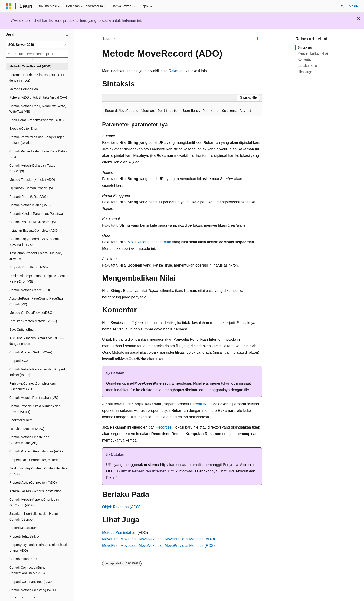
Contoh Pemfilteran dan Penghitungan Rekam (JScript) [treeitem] (37, 140)
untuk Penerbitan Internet (143, 471)
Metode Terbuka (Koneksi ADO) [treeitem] (32, 180)
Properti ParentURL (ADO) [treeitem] (28, 197)
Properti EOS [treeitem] (19, 361)
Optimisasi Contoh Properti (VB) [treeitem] (32, 188)
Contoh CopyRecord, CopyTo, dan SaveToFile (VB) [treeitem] (34, 242)
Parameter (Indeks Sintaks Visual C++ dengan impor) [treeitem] (37, 78)
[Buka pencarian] (342, 6)
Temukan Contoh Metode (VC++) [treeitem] (33, 321)
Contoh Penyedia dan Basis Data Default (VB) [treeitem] (39, 154)
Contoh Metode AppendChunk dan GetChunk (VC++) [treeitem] (34, 502)
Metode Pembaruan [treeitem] (24, 89)
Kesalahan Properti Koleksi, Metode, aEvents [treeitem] (36, 256)
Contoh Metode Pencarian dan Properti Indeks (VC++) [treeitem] (37, 372)
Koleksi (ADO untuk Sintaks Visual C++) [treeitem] (38, 97)
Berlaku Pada (307, 66)
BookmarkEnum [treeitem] (21, 420)
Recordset (164, 427)
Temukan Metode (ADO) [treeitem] (27, 429)
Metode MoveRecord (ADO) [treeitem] (30, 66)
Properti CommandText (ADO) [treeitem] (31, 582)
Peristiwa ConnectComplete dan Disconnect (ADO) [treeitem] (32, 386)
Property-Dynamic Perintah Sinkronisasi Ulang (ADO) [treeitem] (38, 548)
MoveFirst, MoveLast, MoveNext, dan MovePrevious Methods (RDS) (159, 546)
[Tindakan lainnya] (258, 39)
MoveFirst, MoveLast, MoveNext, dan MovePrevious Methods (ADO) (159, 539)
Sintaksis (305, 47)
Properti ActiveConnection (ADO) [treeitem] (33, 482)
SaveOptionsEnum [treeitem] (23, 330)
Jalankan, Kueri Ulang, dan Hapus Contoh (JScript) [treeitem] (34, 517)
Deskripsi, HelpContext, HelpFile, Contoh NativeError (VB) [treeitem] (39, 279)
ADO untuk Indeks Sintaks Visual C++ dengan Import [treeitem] (37, 341)
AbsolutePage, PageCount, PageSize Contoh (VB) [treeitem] (36, 301)
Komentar (305, 59)
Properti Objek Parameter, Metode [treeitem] (34, 460)
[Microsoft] (9, 6)
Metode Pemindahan (119, 533)
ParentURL (199, 404)
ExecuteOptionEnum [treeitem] (24, 129)
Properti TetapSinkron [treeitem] (25, 536)
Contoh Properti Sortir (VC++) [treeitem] (31, 352)
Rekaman (176, 71)
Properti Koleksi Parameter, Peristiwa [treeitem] (36, 214)
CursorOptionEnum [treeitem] (23, 559)
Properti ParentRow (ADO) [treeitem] (29, 267)
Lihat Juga (305, 72)
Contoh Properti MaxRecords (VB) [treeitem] (34, 222)
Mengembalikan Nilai (313, 53)
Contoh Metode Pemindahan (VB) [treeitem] (34, 398)
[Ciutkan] (67, 35)
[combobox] (37, 45)
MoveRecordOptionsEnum (149, 242)
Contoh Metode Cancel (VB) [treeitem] (30, 290)
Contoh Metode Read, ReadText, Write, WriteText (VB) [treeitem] (38, 109)
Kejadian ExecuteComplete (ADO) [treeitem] (34, 231)
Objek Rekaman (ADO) (121, 507)
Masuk (354, 6)
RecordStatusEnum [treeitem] (23, 528)
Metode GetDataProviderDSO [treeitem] (31, 313)
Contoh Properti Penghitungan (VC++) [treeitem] (37, 451)
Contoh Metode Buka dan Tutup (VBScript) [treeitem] (32, 168)
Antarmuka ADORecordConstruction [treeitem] (35, 491)
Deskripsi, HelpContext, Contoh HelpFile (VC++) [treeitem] (38, 471)
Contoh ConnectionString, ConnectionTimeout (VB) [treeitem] (28, 570)
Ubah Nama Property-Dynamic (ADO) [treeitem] (36, 120)
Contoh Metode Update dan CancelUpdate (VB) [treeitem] (29, 440)
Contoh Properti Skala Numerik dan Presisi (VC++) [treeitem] (35, 409)
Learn (107, 39)
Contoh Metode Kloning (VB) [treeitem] (30, 205)
